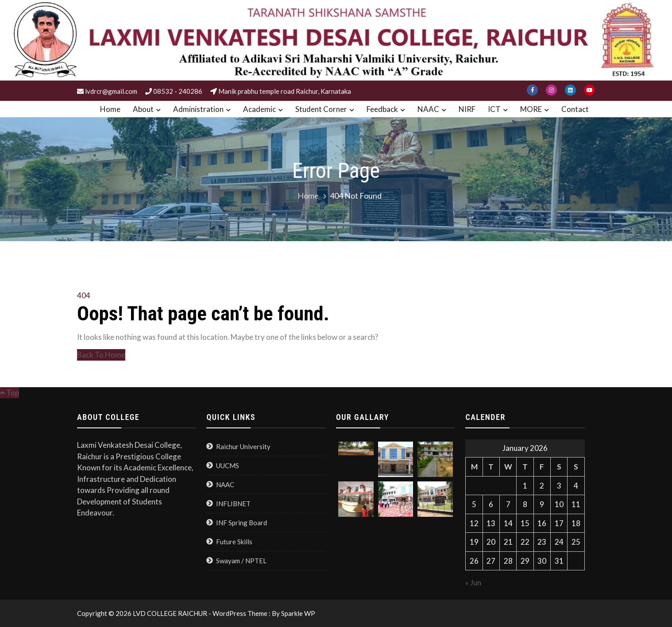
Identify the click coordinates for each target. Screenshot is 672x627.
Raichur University (243, 446)
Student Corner (321, 109)
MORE (531, 109)
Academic (259, 109)
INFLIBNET (233, 504)
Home (110, 109)
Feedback (382, 109)
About (143, 109)
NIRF (467, 109)
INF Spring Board (241, 523)
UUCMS (228, 465)
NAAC (428, 109)
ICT (494, 109)
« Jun (473, 583)
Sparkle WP (298, 613)
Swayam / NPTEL (241, 561)
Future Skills (234, 542)
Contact (575, 109)
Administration (198, 109)
